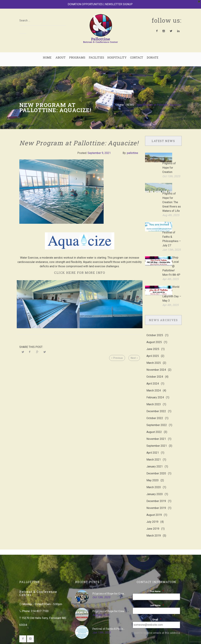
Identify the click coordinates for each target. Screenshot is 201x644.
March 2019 (154, 489)
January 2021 (155, 420)
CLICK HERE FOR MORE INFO (80, 273)
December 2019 (156, 454)
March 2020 (154, 441)
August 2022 (154, 385)
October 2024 (155, 330)
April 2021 (153, 406)
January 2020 (155, 448)
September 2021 (157, 399)
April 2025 (153, 309)
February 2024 (155, 351)
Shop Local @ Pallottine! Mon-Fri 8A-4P (171, 233)
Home (120, 105)
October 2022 (155, 371)
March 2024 (154, 344)
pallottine (133, 153)
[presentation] (157, 596)
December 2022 (156, 365)
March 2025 (154, 316)
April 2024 (153, 337)
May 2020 (152, 434)
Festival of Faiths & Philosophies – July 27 (109, 582)
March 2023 (154, 358)
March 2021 (154, 413)
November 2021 (156, 392)
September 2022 (157, 378)
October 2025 (155, 289)
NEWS (130, 105)
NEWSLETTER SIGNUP (119, 4)
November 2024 (156, 323)
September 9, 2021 (99, 153)
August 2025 (154, 295)
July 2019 (152, 475)
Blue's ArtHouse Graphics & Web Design (58, 635)
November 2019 (156, 461)
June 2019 (153, 482)
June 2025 (153, 302)
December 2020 (156, 427)
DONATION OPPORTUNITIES (85, 4)
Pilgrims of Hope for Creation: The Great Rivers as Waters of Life (172, 183)
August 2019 (154, 468)
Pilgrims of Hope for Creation (169, 158)
